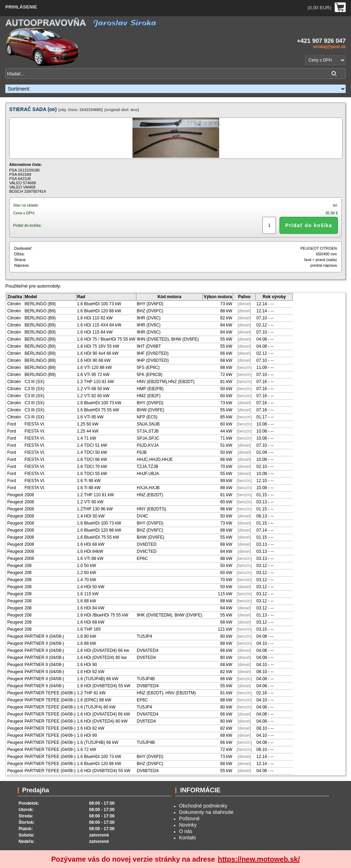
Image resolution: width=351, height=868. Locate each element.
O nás (185, 831)
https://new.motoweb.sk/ (259, 859)
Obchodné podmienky (203, 806)
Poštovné (189, 818)
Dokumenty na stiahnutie (206, 812)
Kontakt (187, 838)
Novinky (188, 825)
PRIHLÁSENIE (21, 7)
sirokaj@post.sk (329, 47)
